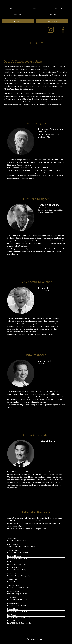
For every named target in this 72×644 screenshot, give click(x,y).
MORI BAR (43, 291)
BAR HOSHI (44, 363)
